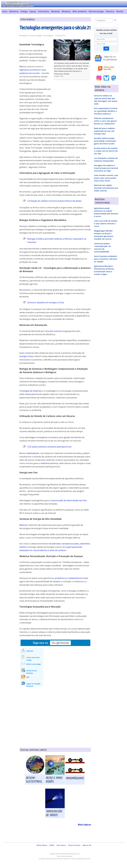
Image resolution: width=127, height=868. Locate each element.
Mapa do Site (87, 845)
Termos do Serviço (74, 845)
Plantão (120, 11)
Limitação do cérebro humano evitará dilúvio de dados (54, 201)
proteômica (60, 578)
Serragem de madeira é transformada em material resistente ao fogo (106, 168)
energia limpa (26, 356)
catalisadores (33, 453)
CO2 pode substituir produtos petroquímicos (49, 447)
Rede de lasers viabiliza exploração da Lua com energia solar (104, 131)
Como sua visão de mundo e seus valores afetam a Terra (106, 223)
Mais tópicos (84, 825)
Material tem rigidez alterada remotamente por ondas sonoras (106, 188)
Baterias (23, 525)
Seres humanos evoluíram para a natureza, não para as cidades (106, 259)
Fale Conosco (61, 845)
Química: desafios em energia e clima (46, 302)
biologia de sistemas (31, 391)
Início (5, 11)
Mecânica (66, 11)
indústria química (49, 463)
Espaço (33, 11)
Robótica (110, 11)
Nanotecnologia (96, 11)
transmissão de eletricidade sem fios (69, 500)
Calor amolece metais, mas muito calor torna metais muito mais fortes (106, 178)
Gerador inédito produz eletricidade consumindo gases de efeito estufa (105, 141)
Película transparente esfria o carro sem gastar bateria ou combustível (105, 121)
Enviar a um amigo (34, 664)
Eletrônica (14, 11)
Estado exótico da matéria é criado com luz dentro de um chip (106, 151)
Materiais (55, 11)
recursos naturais (54, 331)
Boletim (52, 845)
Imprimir (30, 651)
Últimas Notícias (42, 845)
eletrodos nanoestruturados (65, 544)
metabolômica (75, 578)
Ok (106, 49)
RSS (28, 677)
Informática (44, 11)
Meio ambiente (80, 11)
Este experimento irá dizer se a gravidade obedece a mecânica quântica (106, 111)
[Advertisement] (9, 54)
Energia (24, 11)
